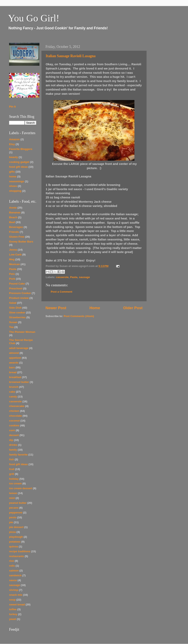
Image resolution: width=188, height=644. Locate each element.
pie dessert (16, 527)
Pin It (12, 107)
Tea (11, 327)
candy (13, 397)
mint (12, 498)
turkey (13, 614)
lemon (13, 493)
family (13, 450)
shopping (15, 191)
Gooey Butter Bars (21, 242)
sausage (84, 277)
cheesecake (17, 406)
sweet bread (17, 604)
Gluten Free (17, 237)
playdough (16, 537)
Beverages (16, 227)
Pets (12, 274)
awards (14, 363)
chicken (14, 411)
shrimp (14, 590)
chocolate (15, 416)
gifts (12, 172)
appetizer (15, 358)
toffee (13, 609)
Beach (13, 217)
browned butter (19, 382)
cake (12, 392)
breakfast (15, 377)
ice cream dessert (21, 488)
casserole (62, 277)
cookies (14, 425)
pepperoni (16, 513)
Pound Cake (17, 284)
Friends (14, 232)
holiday (14, 479)
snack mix (16, 595)
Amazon (14, 139)
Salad (13, 303)
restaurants (17, 556)
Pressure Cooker (20, 293)
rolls (12, 566)
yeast (13, 619)
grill (12, 474)
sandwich (15, 575)
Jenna (13, 250)
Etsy (12, 144)
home (13, 177)
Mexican (14, 264)
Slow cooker (17, 313)
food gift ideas (18, 167)
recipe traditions (20, 551)
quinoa (14, 547)
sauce (13, 580)
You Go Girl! (34, 18)
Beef (12, 222)
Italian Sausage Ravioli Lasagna (71, 56)
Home (95, 308)
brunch (14, 387)
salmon (14, 571)
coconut (14, 421)
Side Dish (15, 308)
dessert (14, 435)
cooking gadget (19, 162)
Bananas (15, 212)
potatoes (15, 542)
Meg (12, 259)
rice (12, 561)
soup (12, 600)
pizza (12, 532)
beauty (14, 157)
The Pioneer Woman (22, 332)
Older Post (133, 308)
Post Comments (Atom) (79, 316)
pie (11, 522)
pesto (13, 517)
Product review (19, 298)
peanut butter (18, 503)
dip (11, 440)
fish (12, 459)
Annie (13, 208)
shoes (13, 186)
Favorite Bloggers (21, 149)
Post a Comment (62, 292)
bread (13, 372)
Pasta (74, 277)
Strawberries (17, 317)
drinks (13, 445)
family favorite (18, 455)
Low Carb (15, 255)
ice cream (15, 483)
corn (12, 430)
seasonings (17, 181)
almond (14, 353)
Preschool (16, 288)
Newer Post (56, 308)
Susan (13, 322)
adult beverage (19, 348)
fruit (12, 469)
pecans (14, 508)
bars (12, 367)
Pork (12, 279)
